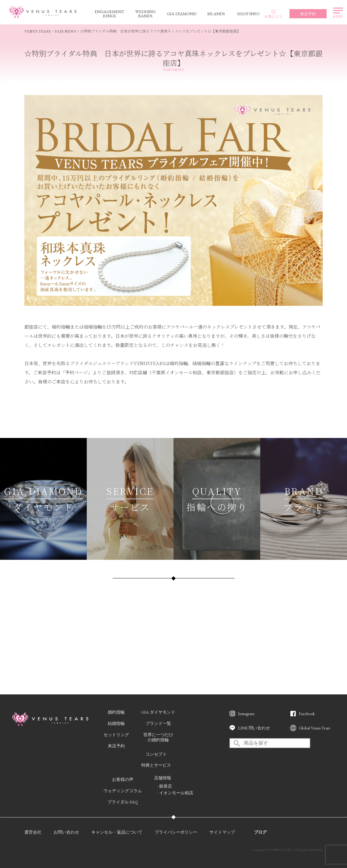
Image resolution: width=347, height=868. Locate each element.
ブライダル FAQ (123, 802)
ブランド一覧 (158, 723)
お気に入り (273, 14)
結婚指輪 (116, 723)
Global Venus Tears (314, 728)
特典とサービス (156, 765)
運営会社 (33, 832)
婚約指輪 (116, 712)
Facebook (307, 714)
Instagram (246, 714)
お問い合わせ (66, 832)
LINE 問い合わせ (254, 728)
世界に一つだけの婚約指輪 (158, 737)
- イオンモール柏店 (175, 793)
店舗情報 (163, 778)
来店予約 (116, 746)
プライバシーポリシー (176, 832)
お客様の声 (123, 779)
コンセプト (156, 754)
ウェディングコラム (123, 791)
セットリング (116, 735)
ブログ (260, 832)
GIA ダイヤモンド (158, 712)
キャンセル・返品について (117, 832)
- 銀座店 (165, 786)
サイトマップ (222, 832)
